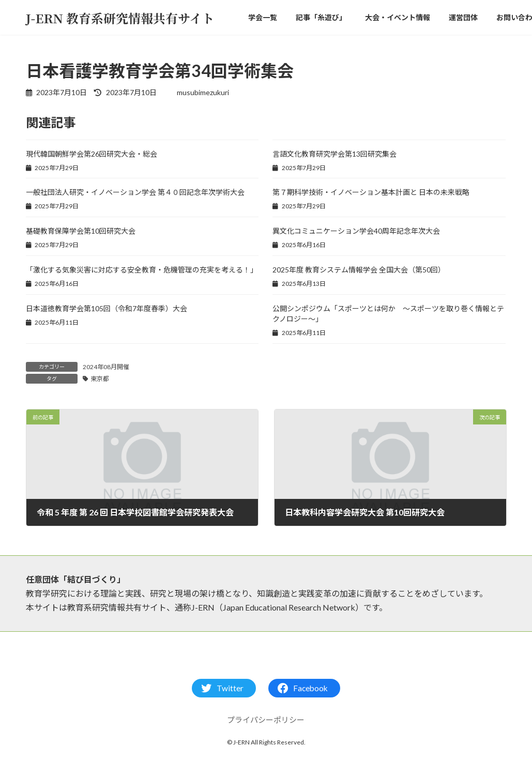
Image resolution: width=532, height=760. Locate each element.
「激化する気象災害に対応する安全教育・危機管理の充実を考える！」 (142, 270)
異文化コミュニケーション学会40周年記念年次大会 (356, 231)
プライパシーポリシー (266, 720)
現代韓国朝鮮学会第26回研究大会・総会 (92, 154)
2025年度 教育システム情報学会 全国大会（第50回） (359, 270)
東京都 (100, 379)
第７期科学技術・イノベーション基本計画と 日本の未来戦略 (371, 192)
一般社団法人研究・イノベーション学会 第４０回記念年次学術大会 (135, 192)
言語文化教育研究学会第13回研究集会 (335, 154)
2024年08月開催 (106, 367)
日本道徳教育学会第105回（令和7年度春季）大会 (107, 308)
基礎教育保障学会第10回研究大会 (81, 231)
